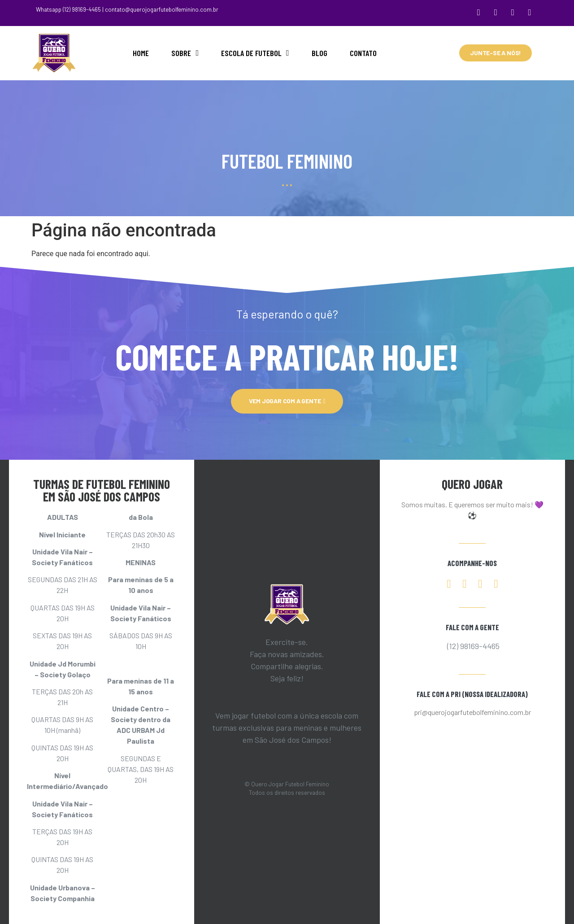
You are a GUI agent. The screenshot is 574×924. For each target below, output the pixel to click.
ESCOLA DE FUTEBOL (255, 51)
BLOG (320, 51)
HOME (141, 51)
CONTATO (363, 51)
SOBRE (185, 51)
